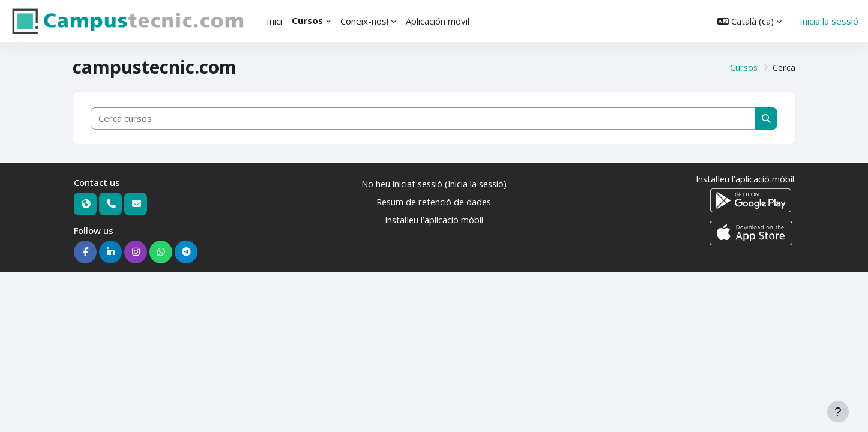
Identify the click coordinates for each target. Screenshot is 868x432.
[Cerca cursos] (423, 118)
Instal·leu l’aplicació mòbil (434, 220)
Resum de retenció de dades (434, 202)
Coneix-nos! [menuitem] (364, 21)
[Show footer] (838, 412)
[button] (749, 21)
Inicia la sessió (829, 21)
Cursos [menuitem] (307, 20)
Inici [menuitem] (274, 21)
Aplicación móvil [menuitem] (438, 21)
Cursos (743, 67)
